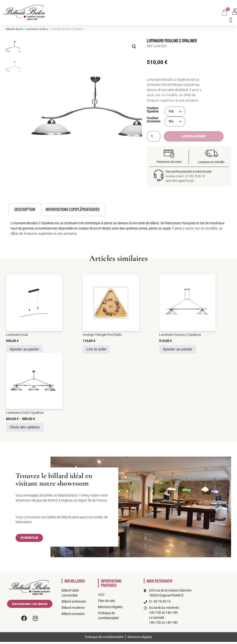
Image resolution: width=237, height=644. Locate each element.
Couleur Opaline (153, 110)
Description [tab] (25, 210)
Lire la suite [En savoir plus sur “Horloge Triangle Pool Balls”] (96, 349)
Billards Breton (15, 29)
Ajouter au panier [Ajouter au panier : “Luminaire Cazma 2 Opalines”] (178, 349)
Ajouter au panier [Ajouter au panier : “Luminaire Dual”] (24, 349)
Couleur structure (154, 120)
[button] (134, 47)
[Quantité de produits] (154, 136)
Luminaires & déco (37, 29)
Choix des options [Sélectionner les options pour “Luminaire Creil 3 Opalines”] (25, 427)
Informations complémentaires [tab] (73, 210)
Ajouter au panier (194, 136)
